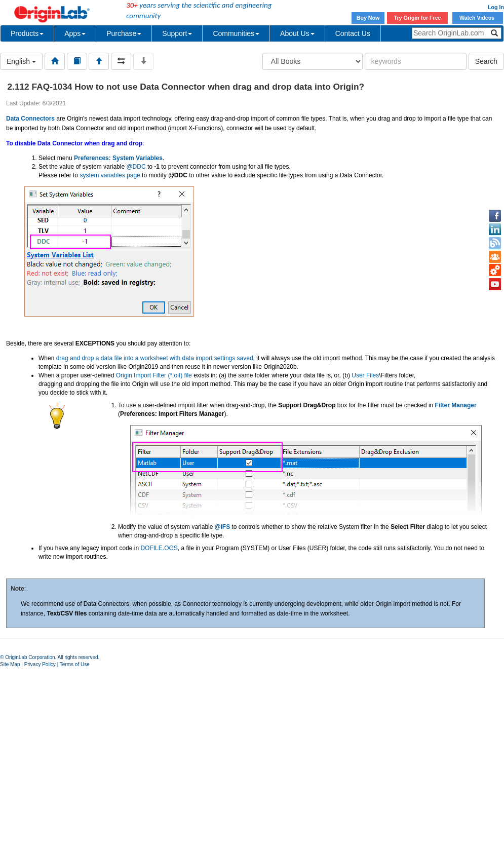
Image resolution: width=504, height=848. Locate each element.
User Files (365, 375)
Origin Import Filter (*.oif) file (154, 375)
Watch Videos (478, 18)
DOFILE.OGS (159, 548)
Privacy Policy (40, 664)
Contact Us (353, 33)
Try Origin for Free (418, 18)
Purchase (124, 33)
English (21, 61)
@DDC (136, 167)
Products (27, 33)
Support (177, 33)
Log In (496, 7)
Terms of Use (75, 664)
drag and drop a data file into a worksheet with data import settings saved (155, 358)
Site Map (10, 664)
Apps (75, 33)
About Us (297, 33)
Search (486, 61)
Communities (236, 33)
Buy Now (368, 18)
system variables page (110, 175)
